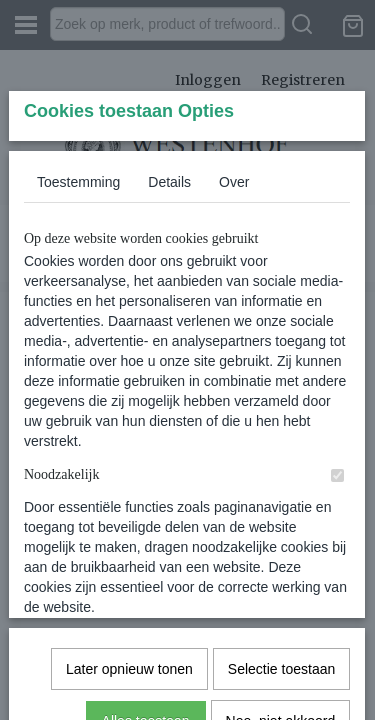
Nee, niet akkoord (281, 648)
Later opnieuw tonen (129, 596)
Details (169, 331)
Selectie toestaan (281, 596)
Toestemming (78, 331)
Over (234, 331)
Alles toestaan (146, 648)
